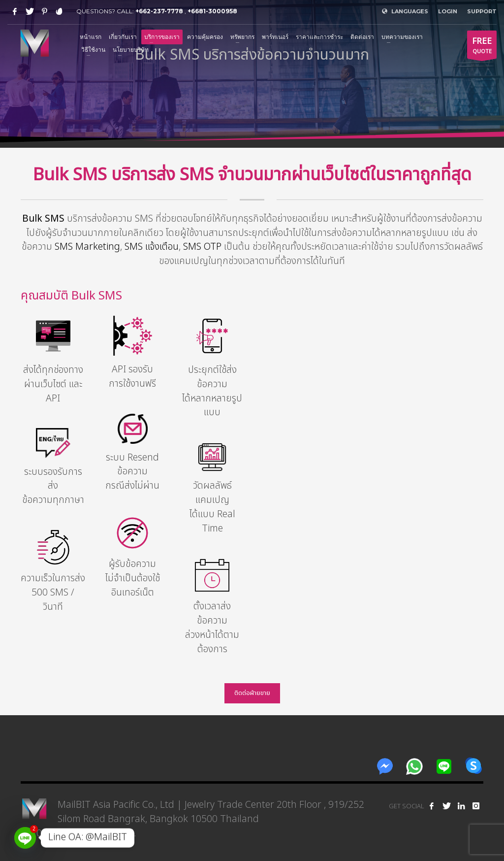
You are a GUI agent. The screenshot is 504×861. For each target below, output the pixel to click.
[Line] (25, 838)
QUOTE (482, 47)
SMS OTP (202, 247)
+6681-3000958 (212, 11)
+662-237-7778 (159, 11)
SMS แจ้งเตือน (152, 247)
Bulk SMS (43, 219)
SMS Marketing (87, 247)
